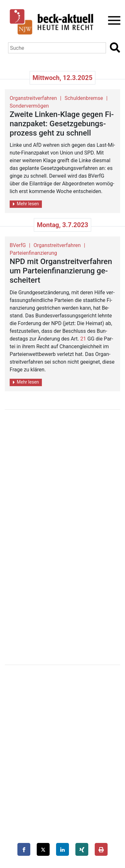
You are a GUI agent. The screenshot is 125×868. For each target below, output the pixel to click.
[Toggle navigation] (112, 20)
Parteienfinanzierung (33, 253)
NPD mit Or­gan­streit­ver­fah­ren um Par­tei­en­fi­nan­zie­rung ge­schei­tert (61, 271)
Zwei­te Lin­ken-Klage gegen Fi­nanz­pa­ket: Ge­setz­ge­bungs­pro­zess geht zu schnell (62, 124)
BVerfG (18, 245)
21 (83, 339)
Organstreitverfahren (33, 98)
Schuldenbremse (84, 98)
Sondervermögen (29, 106)
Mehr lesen (26, 204)
